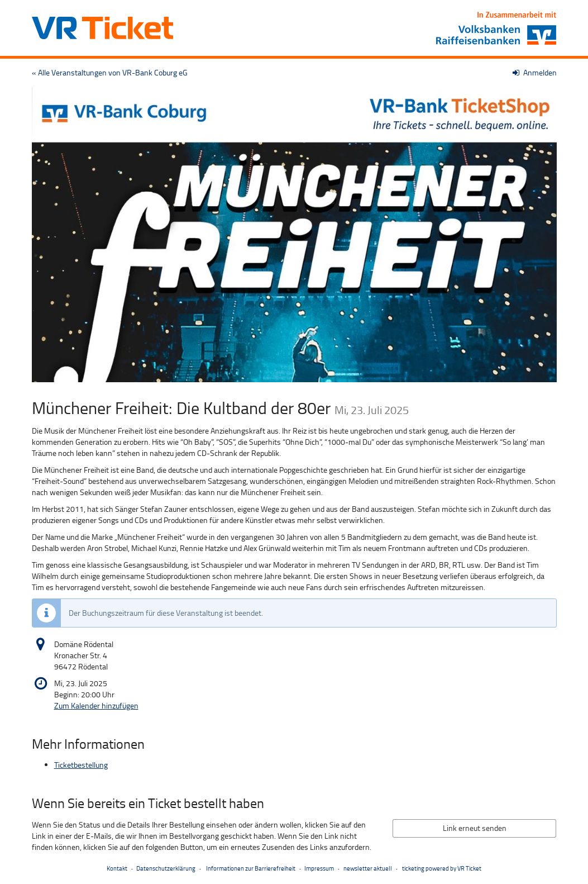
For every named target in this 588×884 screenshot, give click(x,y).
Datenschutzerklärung (166, 868)
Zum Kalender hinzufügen (96, 705)
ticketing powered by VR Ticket (442, 868)
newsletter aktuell (368, 868)
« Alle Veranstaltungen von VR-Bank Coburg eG (110, 72)
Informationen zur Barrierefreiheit (250, 868)
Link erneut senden (475, 828)
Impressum (319, 868)
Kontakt (117, 868)
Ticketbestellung (81, 765)
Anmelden (535, 72)
